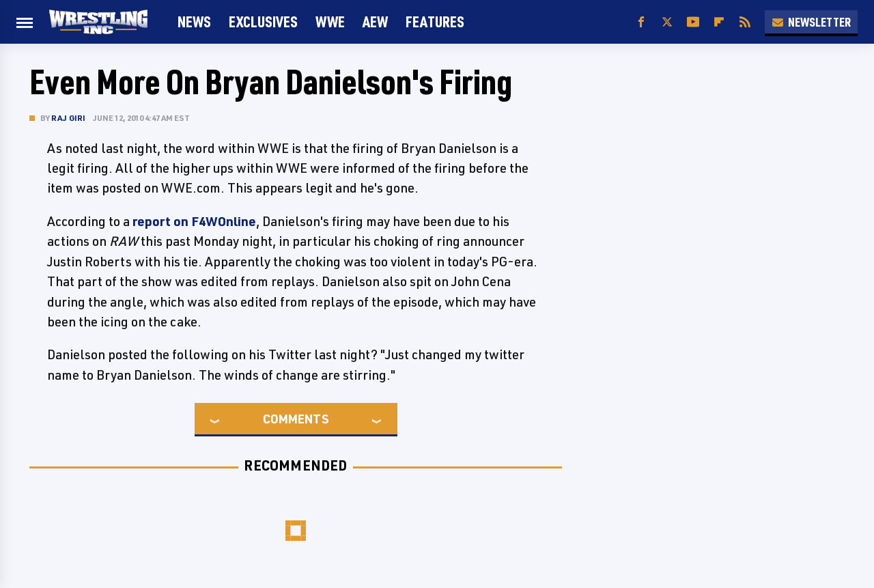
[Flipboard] (719, 22)
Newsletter (811, 22)
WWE (330, 22)
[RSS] (745, 22)
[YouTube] (693, 22)
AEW (375, 22)
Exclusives (263, 22)
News (194, 22)
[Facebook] (641, 22)
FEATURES (435, 22)
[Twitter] (667, 22)
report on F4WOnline (194, 221)
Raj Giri (69, 118)
